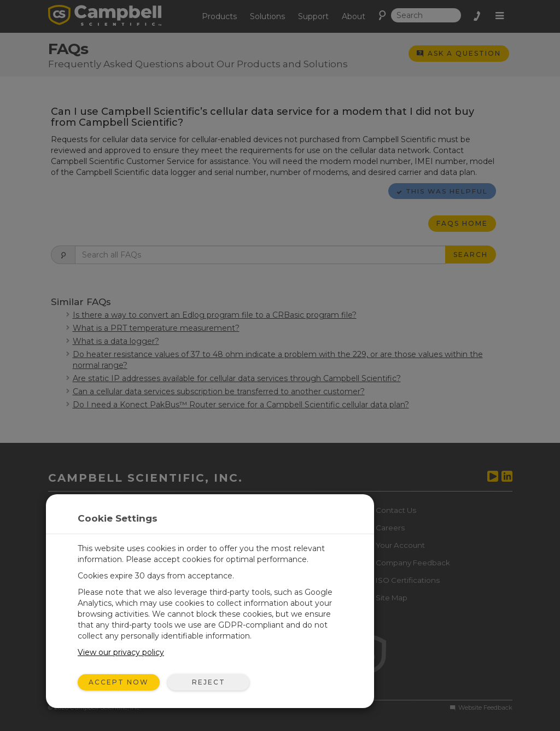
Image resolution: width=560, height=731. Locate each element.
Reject (209, 682)
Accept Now (119, 682)
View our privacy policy (121, 652)
